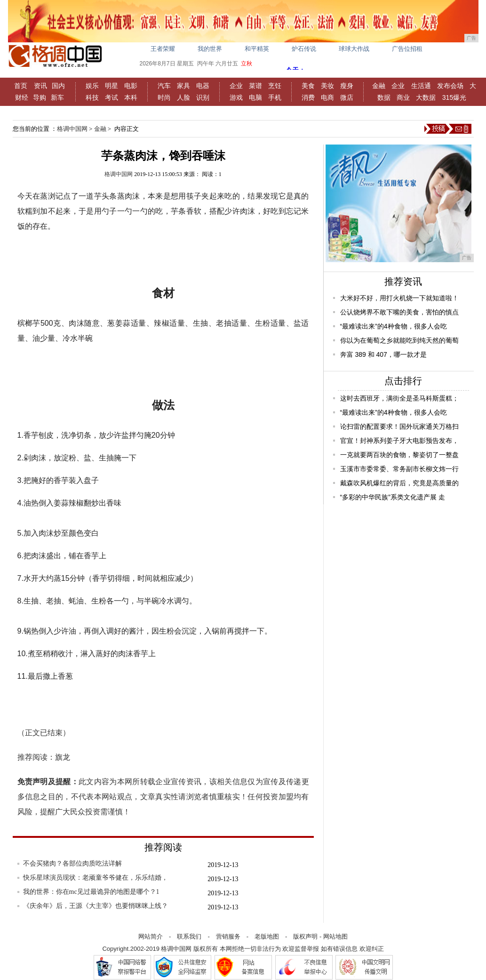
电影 (131, 86)
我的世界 (210, 49)
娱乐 (92, 86)
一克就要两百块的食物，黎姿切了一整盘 (399, 455)
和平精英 (257, 49)
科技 (92, 97)
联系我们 (189, 936)
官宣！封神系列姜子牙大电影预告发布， (399, 441)
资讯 (40, 86)
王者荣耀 (163, 49)
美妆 (327, 86)
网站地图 (335, 936)
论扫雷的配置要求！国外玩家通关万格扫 (399, 426)
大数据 (426, 97)
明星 (112, 86)
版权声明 (305, 936)
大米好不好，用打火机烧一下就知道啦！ (399, 298)
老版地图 (267, 936)
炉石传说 (304, 49)
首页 (21, 86)
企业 (236, 86)
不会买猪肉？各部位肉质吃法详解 (72, 864)
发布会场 (450, 86)
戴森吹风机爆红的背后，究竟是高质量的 (399, 483)
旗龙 (63, 757)
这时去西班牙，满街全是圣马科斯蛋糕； (399, 398)
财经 (22, 97)
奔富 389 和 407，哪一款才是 (383, 354)
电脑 (255, 97)
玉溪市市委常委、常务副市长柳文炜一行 (399, 469)
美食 (308, 86)
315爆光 (454, 97)
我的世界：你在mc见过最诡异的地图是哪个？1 (91, 892)
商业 (403, 97)
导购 (40, 97)
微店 (347, 97)
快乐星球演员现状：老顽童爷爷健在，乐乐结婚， (96, 878)
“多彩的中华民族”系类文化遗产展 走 (393, 497)
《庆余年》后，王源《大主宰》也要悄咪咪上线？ (96, 906)
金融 (379, 86)
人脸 (183, 97)
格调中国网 (72, 129)
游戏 (236, 97)
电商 (327, 97)
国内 (58, 86)
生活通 (421, 86)
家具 (183, 86)
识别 (203, 97)
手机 (275, 97)
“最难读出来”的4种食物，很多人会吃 (394, 326)
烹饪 (275, 86)
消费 (308, 97)
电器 (203, 86)
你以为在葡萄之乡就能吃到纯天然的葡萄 (399, 340)
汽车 (164, 86)
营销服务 (228, 936)
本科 (131, 97)
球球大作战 (354, 49)
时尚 (164, 97)
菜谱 (255, 86)
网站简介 (151, 936)
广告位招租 (407, 49)
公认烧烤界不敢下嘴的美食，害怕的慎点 (399, 312)
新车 (57, 97)
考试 (112, 97)
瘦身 (347, 86)
